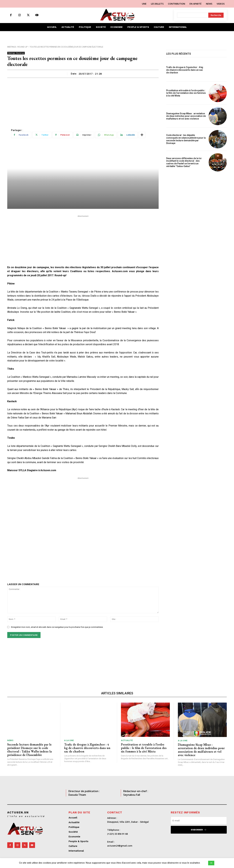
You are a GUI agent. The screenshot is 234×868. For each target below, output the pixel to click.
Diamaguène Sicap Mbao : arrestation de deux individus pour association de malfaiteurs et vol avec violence (186, 116)
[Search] (216, 15)
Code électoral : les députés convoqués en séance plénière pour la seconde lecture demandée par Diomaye (186, 139)
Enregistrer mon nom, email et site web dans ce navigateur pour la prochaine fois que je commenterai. (57, 627)
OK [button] (211, 863)
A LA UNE (69, 740)
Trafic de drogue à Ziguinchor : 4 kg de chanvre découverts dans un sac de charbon (185, 70)
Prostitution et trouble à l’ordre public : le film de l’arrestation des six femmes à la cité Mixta (186, 93)
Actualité (127, 740)
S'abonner (199, 830)
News (10, 740)
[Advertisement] (83, 101)
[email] (199, 820)
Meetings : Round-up (17, 47)
